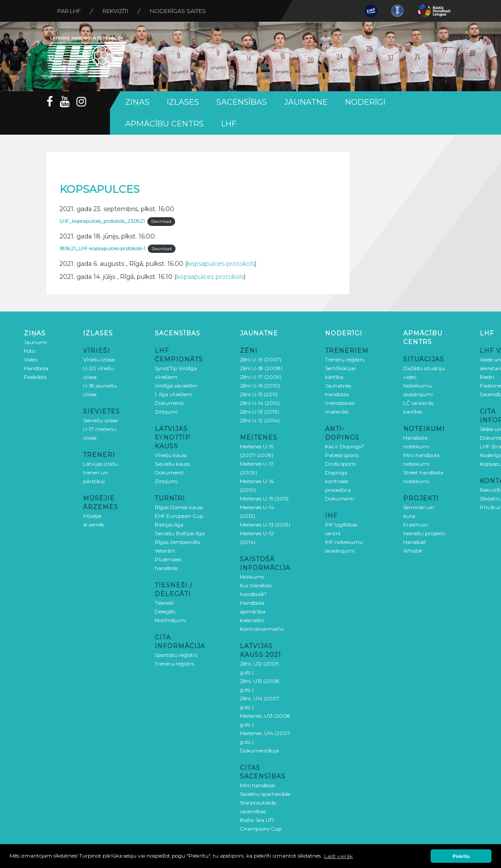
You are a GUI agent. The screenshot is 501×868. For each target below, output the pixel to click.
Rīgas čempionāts (177, 542)
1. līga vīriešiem (173, 394)
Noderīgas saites (178, 11)
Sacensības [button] (242, 102)
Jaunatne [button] (306, 102)
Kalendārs (252, 620)
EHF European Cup (179, 516)
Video (31, 359)
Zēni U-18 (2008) (261, 368)
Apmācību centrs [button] (164, 124)
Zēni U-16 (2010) (260, 386)
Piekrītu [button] (461, 856)
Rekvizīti (115, 11)
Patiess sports (342, 455)
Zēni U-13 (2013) (260, 412)
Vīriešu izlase (99, 359)
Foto (30, 351)
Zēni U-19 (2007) (261, 359)
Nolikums (252, 577)
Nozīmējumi (170, 620)
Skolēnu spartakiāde (265, 794)
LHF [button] (229, 124)
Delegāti (165, 611)
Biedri (487, 377)
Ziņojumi (166, 412)
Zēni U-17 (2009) (261, 377)
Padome (490, 386)
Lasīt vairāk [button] (338, 856)
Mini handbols (257, 785)
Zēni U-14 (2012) (260, 403)
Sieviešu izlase (100, 420)
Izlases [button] (183, 102)
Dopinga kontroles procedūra (338, 481)
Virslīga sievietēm (176, 386)
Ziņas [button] (137, 102)
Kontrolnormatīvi (262, 629)
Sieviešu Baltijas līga (180, 533)
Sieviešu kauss (172, 464)
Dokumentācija (259, 750)
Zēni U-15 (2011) (259, 394)
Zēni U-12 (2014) (260, 420)
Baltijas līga (169, 525)
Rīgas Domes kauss (179, 507)
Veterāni (165, 551)
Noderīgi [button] (365, 102)
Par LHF (69, 11)
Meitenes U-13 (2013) (265, 525)
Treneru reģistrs (174, 664)
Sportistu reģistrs (176, 655)
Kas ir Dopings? (345, 446)
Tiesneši (164, 603)
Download (161, 221)
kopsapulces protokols (221, 264)
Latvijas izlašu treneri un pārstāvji (101, 472)
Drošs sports (340, 464)
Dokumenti (169, 403)
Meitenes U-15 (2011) (264, 499)
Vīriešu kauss (171, 455)
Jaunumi (35, 342)
